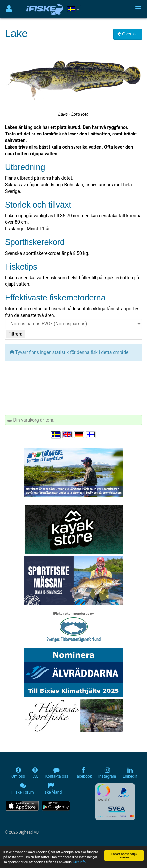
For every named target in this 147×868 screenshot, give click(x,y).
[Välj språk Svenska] (56, 435)
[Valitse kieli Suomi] (91, 435)
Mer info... (81, 863)
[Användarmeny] (9, 9)
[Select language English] (68, 435)
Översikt (128, 34)
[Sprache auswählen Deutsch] (79, 435)
